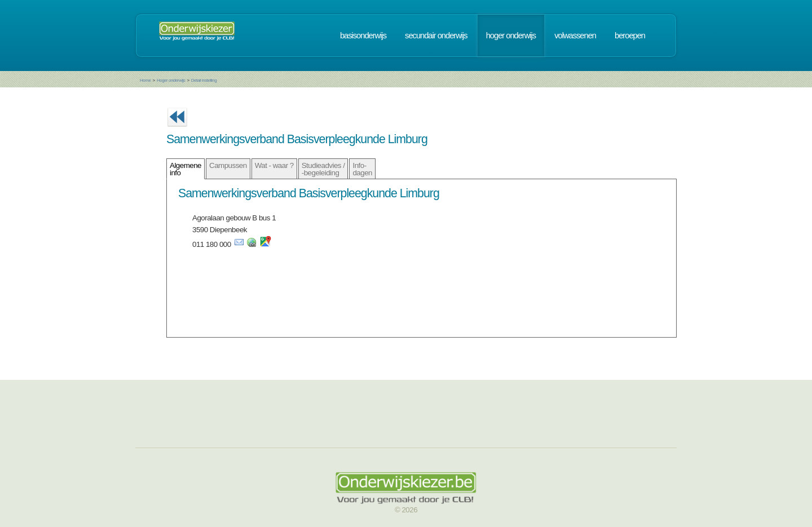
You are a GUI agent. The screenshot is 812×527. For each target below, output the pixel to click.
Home (145, 80)
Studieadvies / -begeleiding (323, 169)
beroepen (630, 36)
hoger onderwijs (511, 36)
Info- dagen (362, 169)
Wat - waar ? (274, 165)
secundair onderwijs (436, 36)
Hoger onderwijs (171, 80)
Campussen (228, 165)
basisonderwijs (363, 36)
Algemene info (186, 169)
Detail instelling (204, 80)
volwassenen (575, 36)
